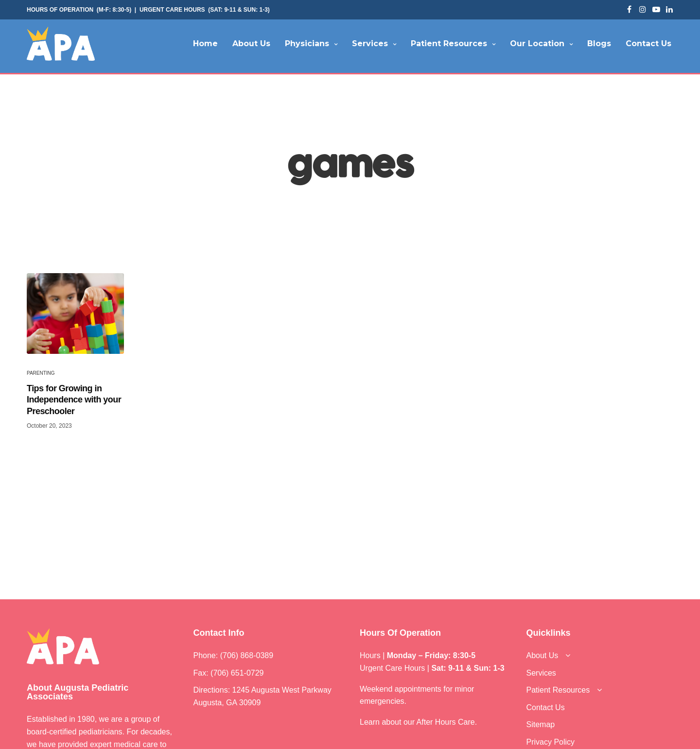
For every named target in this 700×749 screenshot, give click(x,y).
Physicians (307, 44)
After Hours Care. (447, 722)
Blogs (599, 44)
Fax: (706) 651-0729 (229, 673)
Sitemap (541, 724)
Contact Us (648, 44)
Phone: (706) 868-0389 (234, 655)
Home (205, 44)
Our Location (537, 44)
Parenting (41, 373)
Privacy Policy (551, 742)
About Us (251, 44)
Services (370, 44)
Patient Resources (449, 44)
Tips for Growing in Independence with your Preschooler (74, 400)
